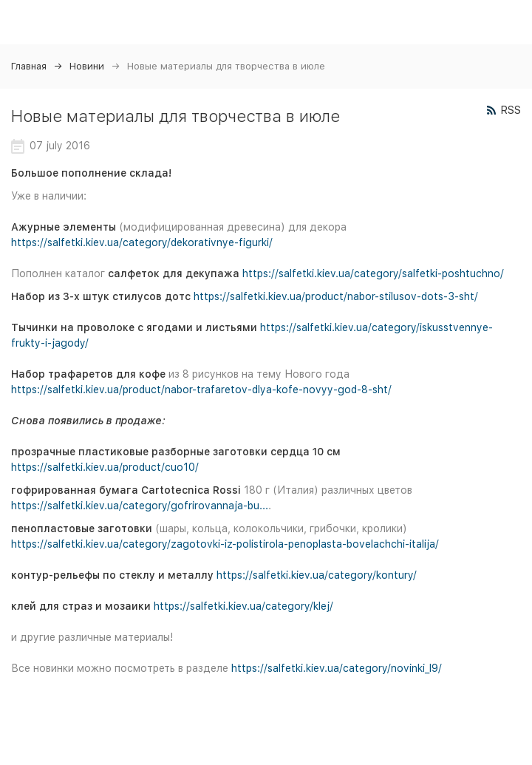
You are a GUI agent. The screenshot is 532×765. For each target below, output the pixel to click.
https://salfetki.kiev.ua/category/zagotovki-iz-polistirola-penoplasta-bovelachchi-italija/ (225, 544)
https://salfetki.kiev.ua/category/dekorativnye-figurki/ (142, 242)
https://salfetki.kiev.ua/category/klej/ (243, 606)
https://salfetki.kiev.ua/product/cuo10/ (105, 467)
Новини (87, 66)
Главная (29, 66)
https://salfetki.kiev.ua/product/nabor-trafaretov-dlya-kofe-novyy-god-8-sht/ (201, 390)
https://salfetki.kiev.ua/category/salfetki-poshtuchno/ (373, 273)
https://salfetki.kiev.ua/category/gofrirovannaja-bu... (140, 506)
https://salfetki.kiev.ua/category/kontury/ (317, 575)
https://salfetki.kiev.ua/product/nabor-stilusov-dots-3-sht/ (336, 296)
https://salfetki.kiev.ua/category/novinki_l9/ (337, 668)
